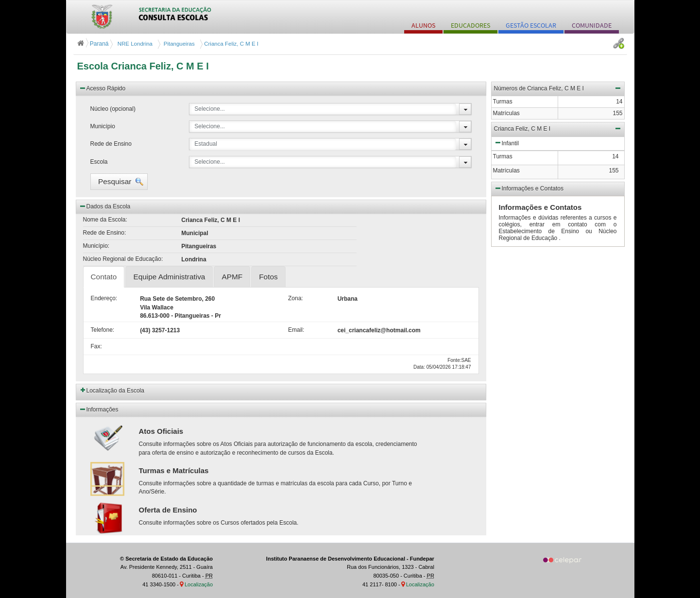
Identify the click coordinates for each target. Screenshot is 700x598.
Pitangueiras (177, 44)
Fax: (96, 346)
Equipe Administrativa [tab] (169, 277)
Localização (199, 584)
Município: (96, 246)
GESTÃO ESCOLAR (531, 25)
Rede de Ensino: (105, 233)
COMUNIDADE (592, 25)
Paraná (94, 44)
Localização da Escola (115, 391)
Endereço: (104, 298)
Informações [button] (99, 409)
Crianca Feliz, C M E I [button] (558, 128)
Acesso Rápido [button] (102, 88)
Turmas (503, 156)
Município (103, 126)
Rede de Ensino (111, 144)
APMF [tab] (232, 277)
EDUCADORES (470, 25)
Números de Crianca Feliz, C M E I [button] (558, 88)
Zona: (296, 298)
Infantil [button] (506, 142)
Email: (296, 330)
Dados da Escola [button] (105, 206)
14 (615, 156)
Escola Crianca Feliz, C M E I (143, 66)
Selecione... (210, 109)
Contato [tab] (104, 277)
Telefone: (103, 330)
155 (614, 171)
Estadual (206, 144)
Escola (99, 162)
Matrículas (506, 171)
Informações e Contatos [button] (529, 188)
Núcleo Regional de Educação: (123, 259)
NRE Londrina (134, 44)
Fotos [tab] (268, 277)
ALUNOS (423, 25)
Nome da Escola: (105, 220)
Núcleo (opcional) (113, 109)
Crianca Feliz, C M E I (230, 44)
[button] (119, 182)
